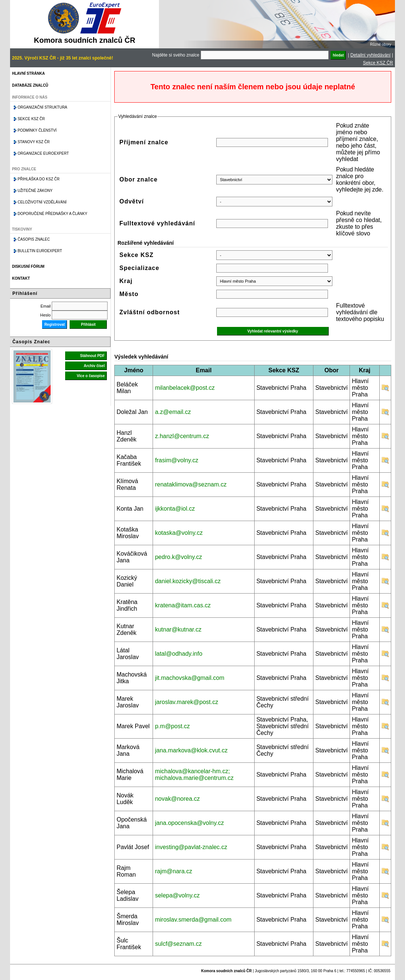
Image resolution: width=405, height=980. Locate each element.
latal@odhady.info (178, 654)
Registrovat (55, 324)
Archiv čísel (94, 366)
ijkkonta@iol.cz (175, 509)
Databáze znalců (30, 85)
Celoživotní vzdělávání (42, 202)
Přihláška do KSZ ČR (39, 179)
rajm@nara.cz (173, 871)
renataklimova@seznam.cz (191, 484)
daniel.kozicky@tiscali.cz (188, 581)
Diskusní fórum (28, 266)
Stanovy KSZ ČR (34, 142)
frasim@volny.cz (176, 460)
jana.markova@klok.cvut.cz (191, 750)
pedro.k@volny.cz (178, 557)
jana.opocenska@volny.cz (189, 823)
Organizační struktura (42, 107)
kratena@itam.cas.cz (183, 605)
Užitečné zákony (35, 191)
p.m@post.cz (172, 726)
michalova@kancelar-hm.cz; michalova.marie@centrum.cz (194, 775)
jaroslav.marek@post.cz (186, 702)
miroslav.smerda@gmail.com (193, 920)
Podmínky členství (37, 130)
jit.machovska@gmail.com (189, 678)
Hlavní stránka (28, 73)
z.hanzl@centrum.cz (182, 436)
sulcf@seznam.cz (178, 944)
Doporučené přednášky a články (52, 214)
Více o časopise (91, 376)
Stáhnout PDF (92, 356)
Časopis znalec (34, 239)
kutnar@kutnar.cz (178, 629)
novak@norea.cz (177, 799)
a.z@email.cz (173, 412)
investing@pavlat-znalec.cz (191, 847)
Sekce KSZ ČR (378, 63)
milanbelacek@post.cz (185, 388)
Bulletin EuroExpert (40, 251)
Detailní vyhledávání (370, 55)
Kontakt (21, 278)
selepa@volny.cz (177, 895)
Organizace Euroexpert (43, 153)
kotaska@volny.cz (179, 533)
